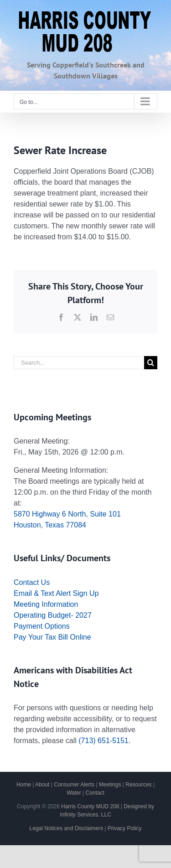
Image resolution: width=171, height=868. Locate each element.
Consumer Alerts (74, 785)
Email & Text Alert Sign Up (56, 593)
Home (24, 785)
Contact (95, 793)
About (42, 785)
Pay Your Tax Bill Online (52, 637)
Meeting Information (46, 604)
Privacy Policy (125, 828)
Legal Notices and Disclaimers (66, 828)
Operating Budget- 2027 (53, 615)
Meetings (110, 785)
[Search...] (79, 363)
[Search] (151, 363)
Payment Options (42, 626)
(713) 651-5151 (103, 741)
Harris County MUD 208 (90, 806)
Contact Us (32, 582)
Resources (138, 785)
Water (74, 793)
